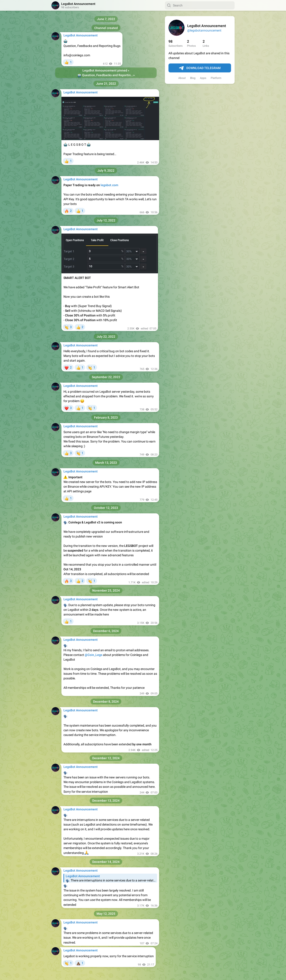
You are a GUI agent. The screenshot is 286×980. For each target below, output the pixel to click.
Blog (193, 78)
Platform (216, 78)
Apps (203, 78)
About (182, 78)
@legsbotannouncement (204, 30)
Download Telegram (200, 68)
